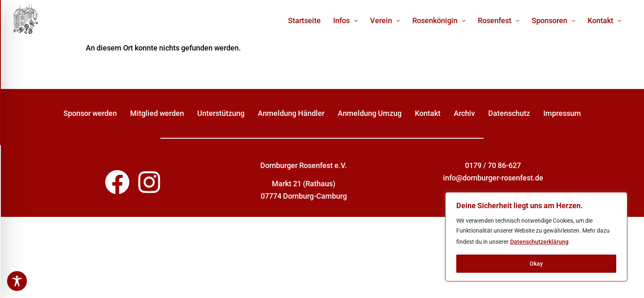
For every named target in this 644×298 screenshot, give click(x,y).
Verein (385, 20)
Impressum (562, 113)
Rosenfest (499, 20)
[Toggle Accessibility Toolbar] (17, 281)
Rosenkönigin (439, 20)
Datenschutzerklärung (539, 242)
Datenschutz (509, 113)
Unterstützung (221, 113)
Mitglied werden (157, 113)
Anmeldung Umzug (370, 113)
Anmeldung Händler (291, 113)
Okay (536, 264)
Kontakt (604, 20)
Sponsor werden (90, 113)
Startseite (304, 20)
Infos (345, 20)
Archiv (464, 113)
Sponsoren (553, 20)
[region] (536, 237)
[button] (345, 21)
